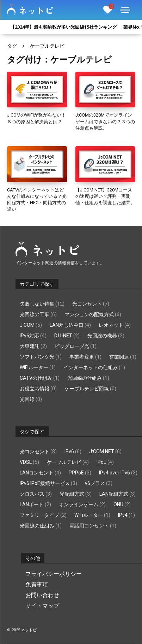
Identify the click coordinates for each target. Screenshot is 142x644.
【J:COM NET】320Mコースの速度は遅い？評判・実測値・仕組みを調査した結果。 (105, 196)
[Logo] (30, 10)
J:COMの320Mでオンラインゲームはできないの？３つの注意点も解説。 (105, 121)
